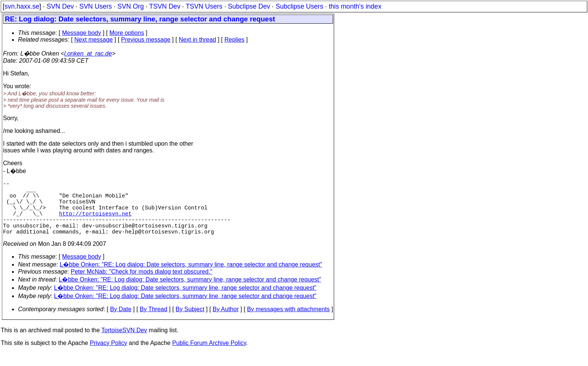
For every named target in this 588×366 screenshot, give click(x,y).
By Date (121, 323)
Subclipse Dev (249, 6)
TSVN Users (204, 6)
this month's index (355, 6)
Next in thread (198, 40)
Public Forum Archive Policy (209, 356)
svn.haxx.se (22, 6)
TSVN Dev (165, 6)
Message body (81, 33)
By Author (226, 323)
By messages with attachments (289, 323)
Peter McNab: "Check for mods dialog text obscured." (142, 285)
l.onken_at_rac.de (88, 53)
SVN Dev (60, 6)
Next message (93, 40)
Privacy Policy (108, 356)
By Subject (190, 323)
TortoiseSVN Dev (124, 344)
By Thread (154, 323)
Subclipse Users (299, 6)
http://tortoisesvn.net (95, 222)
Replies (235, 40)
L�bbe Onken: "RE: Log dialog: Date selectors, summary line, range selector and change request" (191, 278)
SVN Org (130, 6)
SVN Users (95, 6)
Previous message (146, 40)
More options (127, 33)
